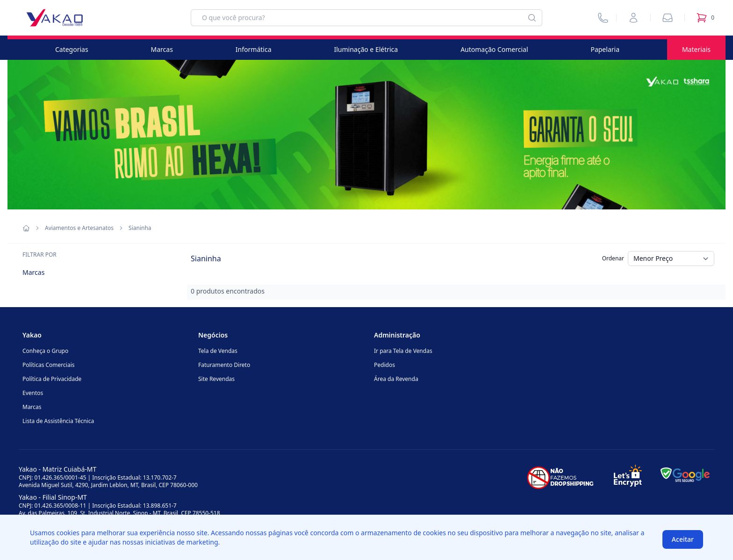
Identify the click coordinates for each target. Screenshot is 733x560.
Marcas (162, 49)
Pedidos (384, 365)
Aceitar (683, 539)
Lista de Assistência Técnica (58, 421)
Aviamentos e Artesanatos (79, 228)
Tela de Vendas (218, 351)
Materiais (696, 49)
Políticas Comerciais (48, 365)
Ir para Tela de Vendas (403, 351)
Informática (254, 49)
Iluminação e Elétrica (366, 49)
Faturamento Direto (224, 365)
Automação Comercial (494, 49)
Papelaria (605, 49)
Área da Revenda (396, 379)
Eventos (33, 393)
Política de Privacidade (52, 379)
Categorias (72, 49)
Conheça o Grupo (45, 351)
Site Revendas (216, 379)
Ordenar (613, 258)
